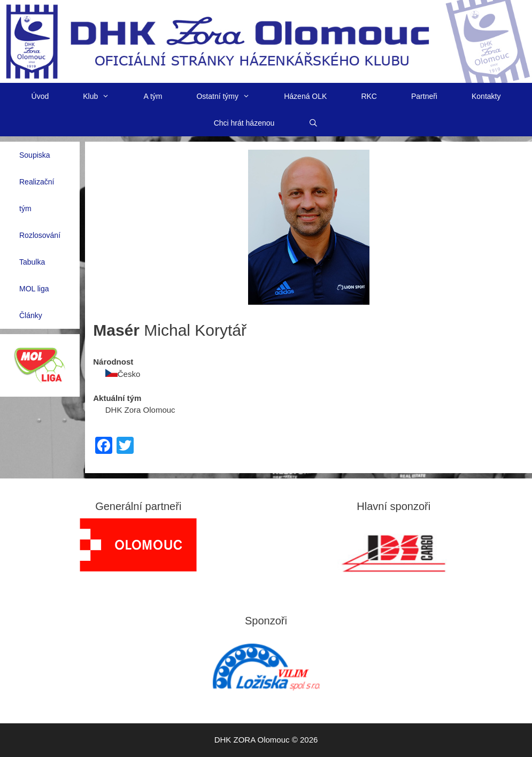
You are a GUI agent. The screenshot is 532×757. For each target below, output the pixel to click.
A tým (153, 96)
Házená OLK (305, 96)
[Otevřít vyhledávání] (313, 123)
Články (31, 315)
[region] (138, 545)
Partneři (424, 96)
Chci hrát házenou (244, 123)
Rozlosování (40, 235)
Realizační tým (37, 195)
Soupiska (35, 155)
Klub (105, 96)
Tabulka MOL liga (34, 275)
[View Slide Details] (138, 545)
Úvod (40, 96)
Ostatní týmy (232, 96)
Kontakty (486, 96)
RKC (369, 96)
